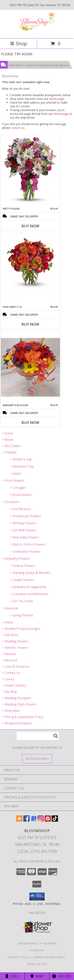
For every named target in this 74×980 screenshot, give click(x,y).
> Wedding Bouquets (17, 698)
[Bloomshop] (37, 33)
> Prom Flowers (13, 481)
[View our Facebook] (26, 820)
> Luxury (8, 679)
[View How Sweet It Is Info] (30, 263)
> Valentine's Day (22, 466)
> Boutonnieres (21, 495)
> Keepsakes (11, 711)
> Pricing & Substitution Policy (23, 717)
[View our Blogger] (19, 820)
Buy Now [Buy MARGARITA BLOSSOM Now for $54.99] (30, 422)
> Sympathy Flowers (16, 559)
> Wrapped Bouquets (17, 723)
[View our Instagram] (41, 820)
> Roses (8, 440)
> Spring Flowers (22, 615)
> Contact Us (11, 673)
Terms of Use (37, 964)
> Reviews (9, 654)
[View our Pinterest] (48, 820)
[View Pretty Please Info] (30, 171)
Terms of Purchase (49, 957)
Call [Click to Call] (12, 976)
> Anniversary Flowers (25, 516)
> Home (8, 433)
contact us (18, 128)
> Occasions (11, 502)
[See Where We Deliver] (37, 759)
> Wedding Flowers (15, 641)
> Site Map (9, 692)
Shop (19, 43)
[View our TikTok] (55, 820)
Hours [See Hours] (62, 976)
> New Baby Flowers (24, 537)
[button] (37, 896)
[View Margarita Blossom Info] (30, 367)
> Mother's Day (21, 459)
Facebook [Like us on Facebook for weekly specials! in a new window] (37, 913)
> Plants (8, 622)
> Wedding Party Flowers (19, 704)
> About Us (10, 660)
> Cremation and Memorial (29, 594)
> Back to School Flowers (28, 544)
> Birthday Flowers (23, 523)
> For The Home (21, 601)
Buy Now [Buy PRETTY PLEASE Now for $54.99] (30, 226)
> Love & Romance (15, 666)
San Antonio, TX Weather (37, 943)
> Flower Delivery (14, 685)
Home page (57, 99)
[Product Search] (38, 736)
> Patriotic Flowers (15, 648)
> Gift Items (10, 635)
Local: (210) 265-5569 (37, 851)
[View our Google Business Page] (34, 820)
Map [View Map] (37, 976)
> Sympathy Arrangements (28, 587)
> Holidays (9, 452)
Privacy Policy (19, 957)
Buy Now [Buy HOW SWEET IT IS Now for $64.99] (30, 324)
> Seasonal (10, 608)
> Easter (16, 473)
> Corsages (18, 488)
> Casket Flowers (22, 580)
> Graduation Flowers (25, 551)
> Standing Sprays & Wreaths (30, 573)
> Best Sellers (12, 446)
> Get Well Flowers (23, 530)
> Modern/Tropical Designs (21, 629)
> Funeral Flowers (22, 566)
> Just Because (20, 509)
